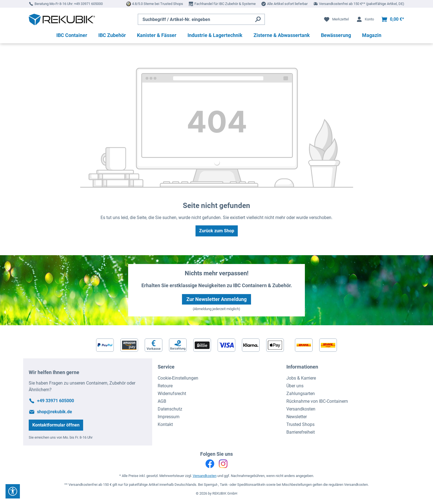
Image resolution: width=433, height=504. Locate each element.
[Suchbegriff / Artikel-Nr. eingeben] (195, 19)
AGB (162, 401)
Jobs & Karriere (301, 378)
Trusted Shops (300, 424)
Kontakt (165, 424)
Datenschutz (170, 409)
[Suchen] (258, 19)
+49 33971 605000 (88, 4)
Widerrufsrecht (172, 394)
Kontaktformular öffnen (56, 425)
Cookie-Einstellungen (178, 378)
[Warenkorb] (393, 19)
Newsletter (297, 417)
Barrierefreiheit (301, 432)
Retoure (165, 386)
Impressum (169, 417)
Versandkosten (301, 409)
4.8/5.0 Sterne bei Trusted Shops (158, 4)
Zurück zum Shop (217, 231)
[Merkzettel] (336, 19)
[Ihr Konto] (365, 19)
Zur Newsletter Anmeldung (216, 299)
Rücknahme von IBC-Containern (317, 401)
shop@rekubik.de (55, 412)
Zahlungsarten (301, 394)
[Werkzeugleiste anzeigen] (13, 491)
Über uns (295, 386)
